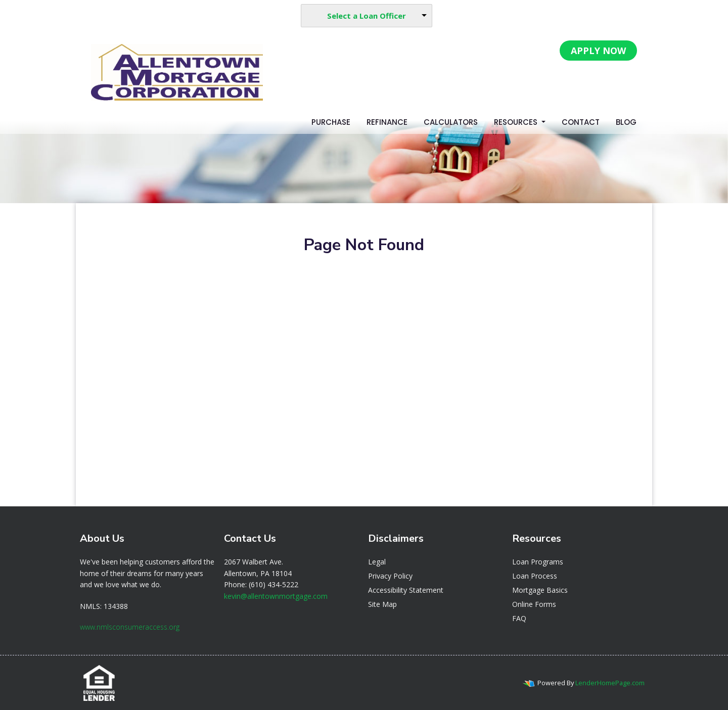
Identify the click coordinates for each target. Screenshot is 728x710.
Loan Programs (538, 562)
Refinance (387, 122)
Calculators (451, 122)
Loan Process (535, 576)
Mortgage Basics (540, 590)
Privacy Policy (390, 576)
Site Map (382, 604)
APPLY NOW (598, 51)
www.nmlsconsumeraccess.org (130, 627)
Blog (626, 122)
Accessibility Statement (406, 590)
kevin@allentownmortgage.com (276, 596)
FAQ (519, 618)
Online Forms (534, 604)
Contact (581, 122)
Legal (377, 562)
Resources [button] (517, 122)
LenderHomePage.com (610, 683)
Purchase (331, 122)
